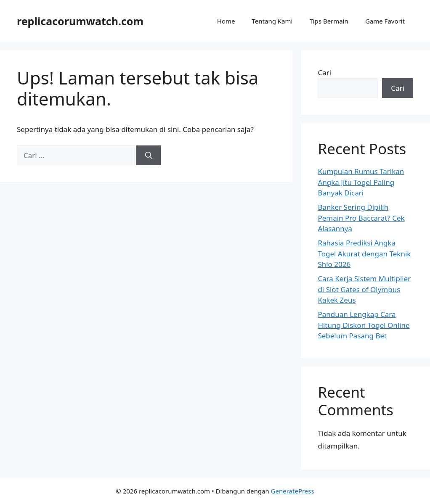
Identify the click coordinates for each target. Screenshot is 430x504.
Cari (324, 73)
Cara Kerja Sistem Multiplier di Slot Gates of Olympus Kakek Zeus (364, 289)
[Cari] (149, 156)
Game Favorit (385, 21)
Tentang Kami (272, 21)
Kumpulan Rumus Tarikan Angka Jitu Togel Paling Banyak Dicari (361, 182)
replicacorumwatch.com (80, 21)
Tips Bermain (329, 21)
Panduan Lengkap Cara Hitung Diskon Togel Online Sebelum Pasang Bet (364, 325)
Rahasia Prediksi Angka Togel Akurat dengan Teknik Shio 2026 (364, 253)
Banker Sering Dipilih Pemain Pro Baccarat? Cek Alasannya (361, 218)
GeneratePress (293, 491)
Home (226, 21)
